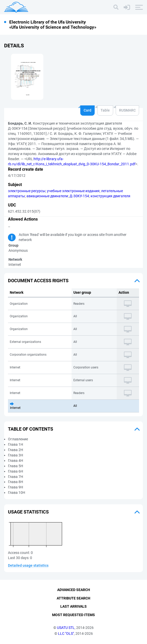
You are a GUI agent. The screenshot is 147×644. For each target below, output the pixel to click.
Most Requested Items (73, 615)
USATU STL (66, 628)
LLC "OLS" (66, 634)
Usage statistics (28, 512)
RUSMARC (127, 110)
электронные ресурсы (27, 191)
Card (87, 110)
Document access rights (38, 281)
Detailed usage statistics (28, 565)
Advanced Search (74, 590)
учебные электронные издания (73, 191)
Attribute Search (73, 598)
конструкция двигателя (110, 196)
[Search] (116, 7)
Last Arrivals (73, 607)
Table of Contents (31, 429)
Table (105, 110)
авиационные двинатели (47, 196)
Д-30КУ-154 (79, 196)
